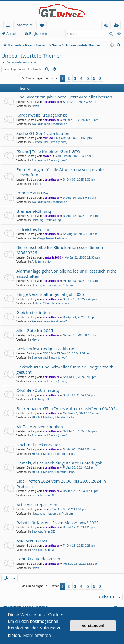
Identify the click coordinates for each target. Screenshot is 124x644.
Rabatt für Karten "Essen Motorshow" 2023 (58, 523)
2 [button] (69, 78)
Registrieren (38, 34)
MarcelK (49, 156)
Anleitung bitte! (41, 262)
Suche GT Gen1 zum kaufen (43, 133)
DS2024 (48, 353)
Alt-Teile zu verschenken (40, 427)
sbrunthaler (51, 102)
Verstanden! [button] (93, 626)
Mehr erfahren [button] (37, 635)
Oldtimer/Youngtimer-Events (50, 303)
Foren (43, 26)
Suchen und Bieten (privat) (49, 142)
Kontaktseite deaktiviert (39, 559)
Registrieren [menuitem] (117, 26)
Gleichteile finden (33, 312)
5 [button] (88, 78)
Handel (36, 184)
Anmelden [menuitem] (108, 26)
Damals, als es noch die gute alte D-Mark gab (59, 463)
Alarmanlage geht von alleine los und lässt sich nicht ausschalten (66, 273)
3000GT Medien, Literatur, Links (53, 417)
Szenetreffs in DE (43, 495)
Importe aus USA (33, 193)
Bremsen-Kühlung (34, 211)
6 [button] (94, 78)
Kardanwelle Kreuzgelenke (42, 115)
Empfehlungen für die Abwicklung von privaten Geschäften (61, 172)
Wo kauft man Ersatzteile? (49, 124)
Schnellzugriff (9, 26)
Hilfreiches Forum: (34, 229)
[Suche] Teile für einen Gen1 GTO (48, 151)
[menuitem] (119, 45)
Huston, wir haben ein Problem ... (54, 285)
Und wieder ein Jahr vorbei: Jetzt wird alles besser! (64, 97)
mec (46, 509)
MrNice (48, 138)
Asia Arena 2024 (32, 541)
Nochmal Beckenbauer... (40, 445)
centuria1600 (52, 257)
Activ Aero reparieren (37, 504)
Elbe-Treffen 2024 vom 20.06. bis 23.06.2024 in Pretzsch (61, 483)
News (35, 106)
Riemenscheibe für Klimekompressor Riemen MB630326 (60, 250)
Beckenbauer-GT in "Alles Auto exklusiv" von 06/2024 (67, 408)
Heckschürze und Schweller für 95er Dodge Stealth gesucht (65, 369)
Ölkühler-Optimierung (38, 390)
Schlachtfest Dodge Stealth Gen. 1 (49, 349)
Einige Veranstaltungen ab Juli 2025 (50, 294)
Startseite (25, 25)
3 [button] (75, 78)
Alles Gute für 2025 (35, 330)
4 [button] (81, 78)
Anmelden (14, 34)
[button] (100, 78)
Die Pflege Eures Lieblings (49, 238)
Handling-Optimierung (46, 220)
